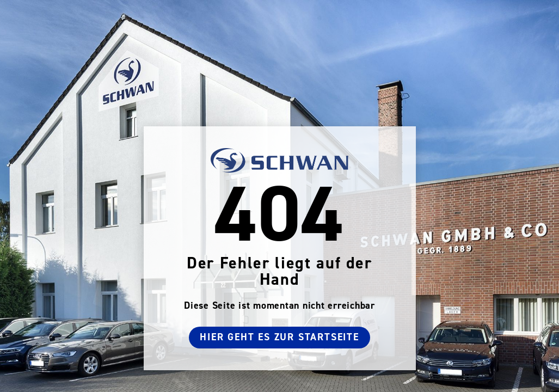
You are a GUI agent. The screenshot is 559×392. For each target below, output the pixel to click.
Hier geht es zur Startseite (279, 337)
